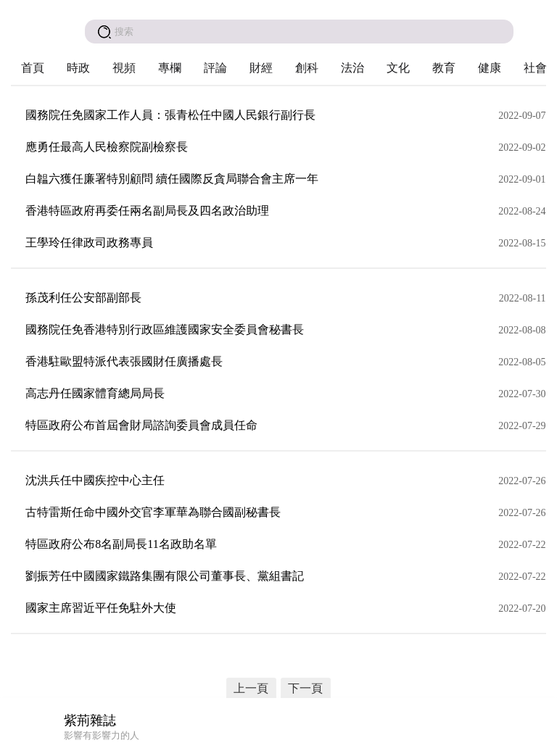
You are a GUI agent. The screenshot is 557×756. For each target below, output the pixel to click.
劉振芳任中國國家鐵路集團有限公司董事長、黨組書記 (165, 576)
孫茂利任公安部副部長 (83, 298)
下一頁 (305, 688)
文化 (398, 68)
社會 (535, 68)
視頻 (124, 68)
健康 (490, 68)
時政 (78, 68)
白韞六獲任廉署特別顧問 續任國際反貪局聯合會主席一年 (172, 179)
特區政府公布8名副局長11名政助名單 (121, 544)
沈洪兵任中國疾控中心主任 (95, 480)
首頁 (33, 68)
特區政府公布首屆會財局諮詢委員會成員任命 (141, 425)
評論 (215, 68)
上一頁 (251, 688)
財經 (261, 68)
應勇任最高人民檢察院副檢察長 (107, 147)
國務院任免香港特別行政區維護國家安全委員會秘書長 (165, 329)
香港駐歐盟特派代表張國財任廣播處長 (124, 361)
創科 (307, 68)
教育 (444, 68)
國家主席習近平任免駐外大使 (101, 608)
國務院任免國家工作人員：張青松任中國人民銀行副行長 (170, 115)
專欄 (170, 68)
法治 (352, 68)
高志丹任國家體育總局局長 (95, 393)
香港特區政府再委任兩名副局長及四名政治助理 (147, 211)
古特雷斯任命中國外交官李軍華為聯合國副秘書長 (153, 512)
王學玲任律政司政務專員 (89, 242)
